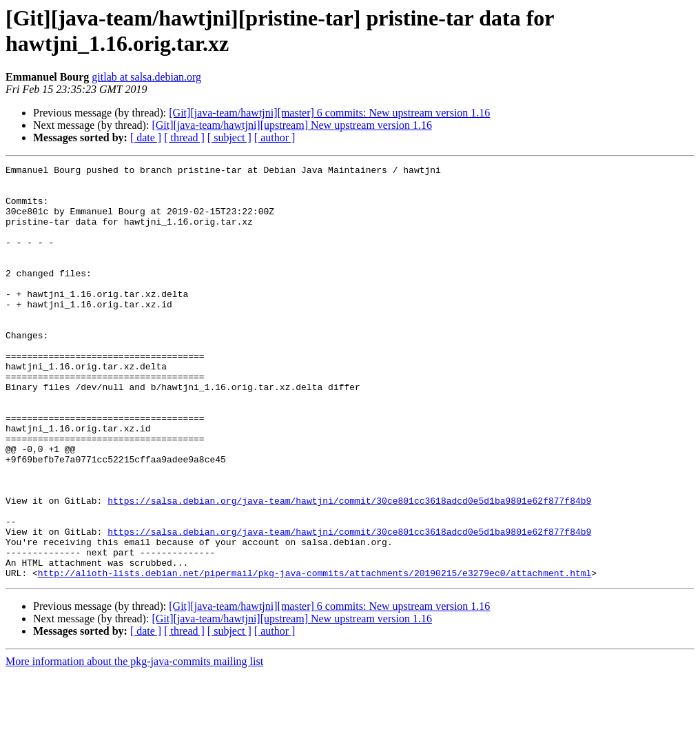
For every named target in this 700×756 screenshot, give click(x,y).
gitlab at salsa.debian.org (146, 77)
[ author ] (275, 137)
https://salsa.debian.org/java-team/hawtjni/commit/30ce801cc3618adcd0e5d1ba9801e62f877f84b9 (349, 569)
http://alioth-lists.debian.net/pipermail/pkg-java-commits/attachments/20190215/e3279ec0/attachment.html (315, 655)
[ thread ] (184, 137)
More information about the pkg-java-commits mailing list (134, 744)
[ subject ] (229, 137)
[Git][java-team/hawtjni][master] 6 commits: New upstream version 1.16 (329, 113)
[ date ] (146, 137)
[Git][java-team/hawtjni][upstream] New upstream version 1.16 (292, 125)
